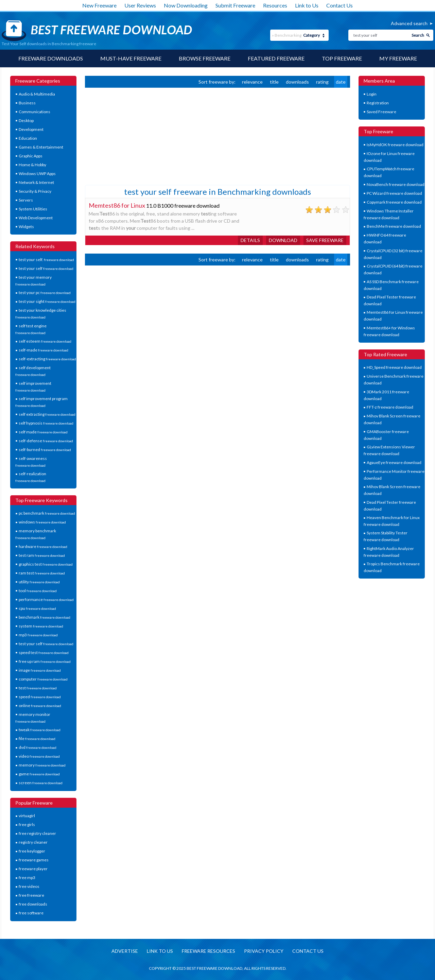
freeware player (33, 869)
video (39, 756)
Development (31, 129)
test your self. (46, 260)
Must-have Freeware (131, 58)
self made (43, 432)
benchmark (45, 617)
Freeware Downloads (51, 58)
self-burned (45, 450)
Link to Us (307, 5)
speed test (44, 652)
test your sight (47, 301)
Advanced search (409, 23)
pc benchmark (47, 513)
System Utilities (33, 209)
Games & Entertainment (41, 147)
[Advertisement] (136, 136)
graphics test (46, 564)
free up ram (45, 661)
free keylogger (32, 851)
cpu (37, 608)
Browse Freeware (205, 58)
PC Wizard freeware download (394, 193)
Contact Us (340, 5)
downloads (297, 82)
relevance (252, 82)
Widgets (26, 227)
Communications (34, 112)
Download (283, 240)
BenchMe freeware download (394, 226)
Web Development (36, 218)
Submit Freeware (235, 5)
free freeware (31, 895)
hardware (43, 546)
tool (38, 591)
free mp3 (27, 878)
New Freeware (99, 5)
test (38, 688)
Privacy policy (264, 951)
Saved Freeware (381, 112)
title (274, 82)
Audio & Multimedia (37, 94)
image (40, 670)
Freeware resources (208, 951)
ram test (42, 573)
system (41, 626)
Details (250, 240)
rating (322, 82)
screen (41, 783)
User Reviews (140, 5)
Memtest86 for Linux (117, 205)
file (37, 738)
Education (28, 138)
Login (372, 94)
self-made (43, 350)
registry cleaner (33, 842)
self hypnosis (46, 423)
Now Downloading (186, 5)
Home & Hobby (32, 165)
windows (42, 522)
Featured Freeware (276, 58)
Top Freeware (342, 58)
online (40, 706)
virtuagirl (27, 816)
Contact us (308, 951)
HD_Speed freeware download (394, 367)
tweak (40, 730)
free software (31, 913)
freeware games (34, 860)
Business (27, 103)
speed (40, 697)
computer (43, 679)
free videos (29, 886)
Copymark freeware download (394, 202)
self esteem (45, 341)
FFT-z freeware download (390, 407)
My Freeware (398, 58)
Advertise (125, 951)
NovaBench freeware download (396, 184)
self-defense (46, 441)
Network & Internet (36, 182)
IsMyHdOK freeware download (395, 145)
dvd (38, 747)
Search (418, 35)
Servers (26, 200)
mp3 (38, 635)
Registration (378, 103)
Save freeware (325, 240)
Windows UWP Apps (37, 174)
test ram (42, 555)
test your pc (45, 293)
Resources (275, 5)
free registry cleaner (37, 833)
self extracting (47, 414)
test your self (46, 268)
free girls (27, 824)
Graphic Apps (31, 156)
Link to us (160, 951)
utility (39, 582)
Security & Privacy (35, 191)
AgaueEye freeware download (394, 462)
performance (46, 599)
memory (42, 765)
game (39, 774)
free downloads (33, 904)
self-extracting (47, 359)
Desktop (26, 121)
